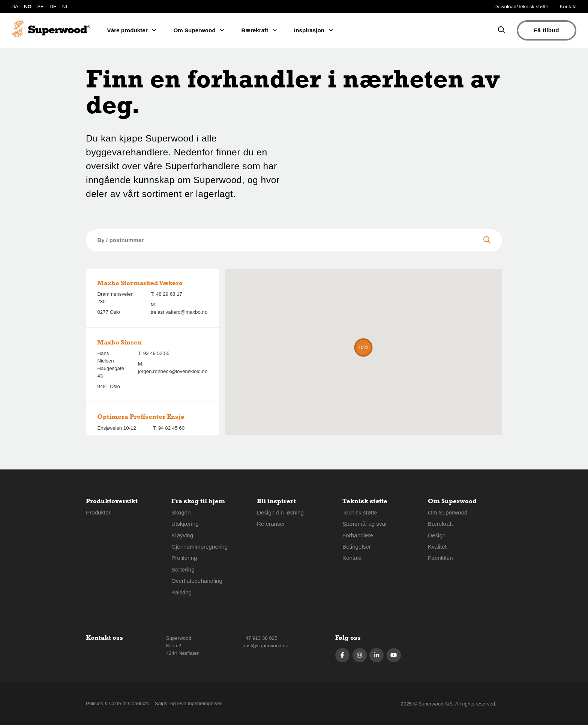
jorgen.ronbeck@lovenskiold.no (173, 371)
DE (53, 7)
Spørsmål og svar (365, 524)
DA (15, 7)
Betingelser (357, 547)
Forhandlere (358, 535)
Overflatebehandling (197, 581)
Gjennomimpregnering (199, 547)
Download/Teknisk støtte (521, 7)
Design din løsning (280, 512)
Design (437, 535)
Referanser (271, 524)
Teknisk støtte (360, 512)
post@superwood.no (265, 646)
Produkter (98, 512)
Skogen (181, 512)
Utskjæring (185, 524)
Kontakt (568, 7)
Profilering (184, 558)
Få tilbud (547, 30)
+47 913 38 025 (260, 638)
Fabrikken (440, 558)
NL (65, 7)
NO (28, 7)
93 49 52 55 (156, 353)
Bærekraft (440, 524)
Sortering (183, 569)
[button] (363, 347)
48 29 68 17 (169, 294)
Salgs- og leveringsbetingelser (188, 703)
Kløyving (182, 535)
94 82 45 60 (171, 428)
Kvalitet (437, 547)
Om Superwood (448, 512)
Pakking (181, 592)
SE (40, 7)
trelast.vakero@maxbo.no (179, 312)
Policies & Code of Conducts (118, 703)
